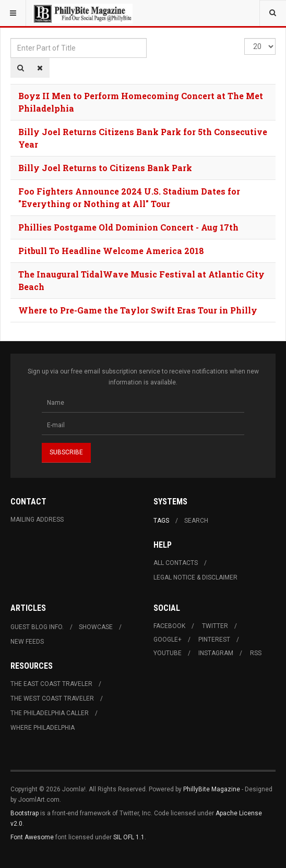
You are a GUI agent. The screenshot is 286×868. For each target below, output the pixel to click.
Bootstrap (25, 813)
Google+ (168, 640)
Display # (245, 38)
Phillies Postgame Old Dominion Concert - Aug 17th (128, 227)
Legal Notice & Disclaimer (195, 577)
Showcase (96, 627)
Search (196, 521)
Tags (161, 521)
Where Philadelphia (43, 728)
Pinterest (214, 640)
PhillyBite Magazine (212, 789)
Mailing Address (37, 520)
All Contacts (176, 563)
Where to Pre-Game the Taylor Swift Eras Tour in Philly (138, 310)
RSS (256, 653)
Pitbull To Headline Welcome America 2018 (111, 251)
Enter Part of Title (11, 38)
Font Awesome (32, 837)
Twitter (215, 626)
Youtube (168, 653)
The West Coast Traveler (52, 698)
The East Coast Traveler (51, 684)
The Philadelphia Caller (50, 713)
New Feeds (27, 642)
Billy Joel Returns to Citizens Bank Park (105, 168)
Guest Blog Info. (37, 627)
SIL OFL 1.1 (129, 837)
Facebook (169, 626)
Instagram (216, 653)
